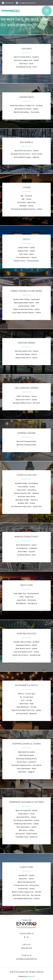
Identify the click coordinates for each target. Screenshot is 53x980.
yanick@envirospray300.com (27, 3)
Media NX (31, 976)
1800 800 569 (27, 948)
